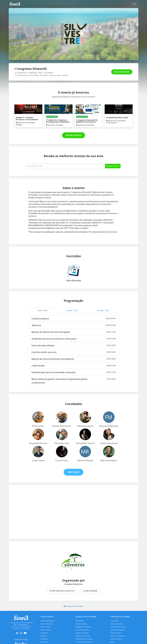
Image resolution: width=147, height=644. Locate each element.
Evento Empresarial (47, 621)
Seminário (44, 639)
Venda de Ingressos (82, 630)
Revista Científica (81, 624)
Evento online (45, 627)
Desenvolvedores (117, 639)
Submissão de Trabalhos (84, 639)
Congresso (44, 633)
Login (134, 4)
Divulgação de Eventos (83, 627)
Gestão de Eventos (82, 633)
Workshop (44, 642)
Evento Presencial (47, 624)
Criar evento (115, 621)
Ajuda (112, 642)
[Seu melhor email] (66, 166)
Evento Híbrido (46, 630)
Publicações (80, 621)
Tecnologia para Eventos (84, 642)
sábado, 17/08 (72, 310)
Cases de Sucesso (117, 624)
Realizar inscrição (122, 72)
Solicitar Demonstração (119, 627)
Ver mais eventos (74, 135)
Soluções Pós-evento (83, 636)
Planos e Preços (116, 633)
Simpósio (44, 636)
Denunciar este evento (74, 606)
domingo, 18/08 (103, 310)
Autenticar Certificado (118, 636)
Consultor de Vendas (118, 630)
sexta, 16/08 (43, 310)
